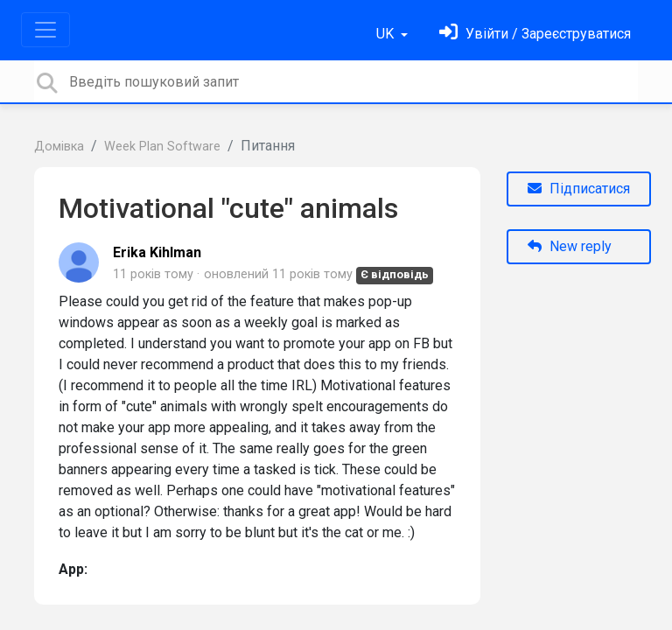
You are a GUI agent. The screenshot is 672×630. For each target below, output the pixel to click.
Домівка (59, 147)
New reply (570, 246)
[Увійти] (535, 34)
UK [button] (387, 34)
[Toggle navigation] (45, 30)
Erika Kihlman (157, 252)
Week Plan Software (162, 147)
